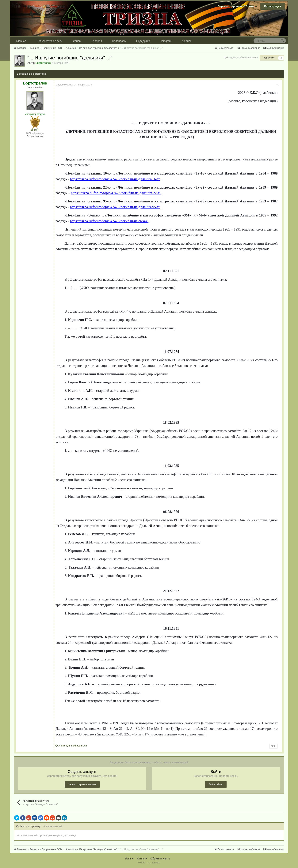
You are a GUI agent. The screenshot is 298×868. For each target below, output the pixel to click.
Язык (129, 859)
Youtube (187, 41)
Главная (21, 41)
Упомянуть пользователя (73, 746)
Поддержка (143, 41)
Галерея (97, 41)
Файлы (77, 41)
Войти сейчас (216, 784)
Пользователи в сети (50, 41)
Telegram (166, 41)
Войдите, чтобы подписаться (242, 58)
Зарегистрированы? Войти (237, 6)
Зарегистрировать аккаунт (82, 784)
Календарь (119, 41)
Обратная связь (160, 859)
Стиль (142, 859)
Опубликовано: (75, 85)
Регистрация (273, 6)
